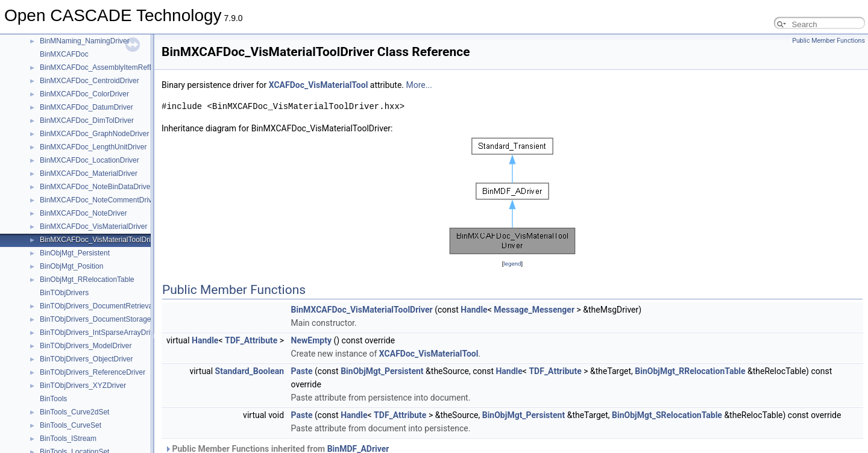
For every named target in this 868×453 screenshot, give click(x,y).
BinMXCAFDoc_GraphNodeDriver (94, 134)
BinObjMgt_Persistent (75, 253)
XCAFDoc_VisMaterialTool (319, 85)
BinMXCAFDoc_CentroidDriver (90, 81)
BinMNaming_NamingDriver (85, 41)
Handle (474, 310)
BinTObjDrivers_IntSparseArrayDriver (100, 333)
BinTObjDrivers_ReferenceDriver (93, 372)
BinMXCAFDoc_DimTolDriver (87, 120)
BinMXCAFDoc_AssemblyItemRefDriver (104, 67)
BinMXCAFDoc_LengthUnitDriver (93, 147)
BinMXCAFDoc (64, 54)
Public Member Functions (829, 41)
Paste (302, 371)
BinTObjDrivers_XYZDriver (83, 386)
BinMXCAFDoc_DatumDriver (86, 107)
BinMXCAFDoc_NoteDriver (83, 213)
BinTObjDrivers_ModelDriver (86, 346)
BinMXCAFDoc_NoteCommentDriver (99, 200)
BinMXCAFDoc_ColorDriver (84, 94)
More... (419, 85)
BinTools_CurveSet (71, 425)
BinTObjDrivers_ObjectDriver (86, 359)
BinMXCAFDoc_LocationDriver (90, 160)
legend (512, 264)
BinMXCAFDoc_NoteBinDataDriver (96, 187)
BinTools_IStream (68, 439)
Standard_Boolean (250, 371)
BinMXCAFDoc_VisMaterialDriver (94, 226)
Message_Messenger (534, 310)
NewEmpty (311, 340)
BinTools (53, 399)
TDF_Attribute (251, 340)
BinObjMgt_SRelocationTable (667, 415)
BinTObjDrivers (64, 293)
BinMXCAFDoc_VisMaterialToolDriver (100, 240)
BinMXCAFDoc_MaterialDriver (89, 173)
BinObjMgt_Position (71, 266)
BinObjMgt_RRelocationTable (87, 280)
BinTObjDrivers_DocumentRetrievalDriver (107, 306)
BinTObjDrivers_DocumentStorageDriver (105, 319)
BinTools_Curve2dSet (74, 412)
